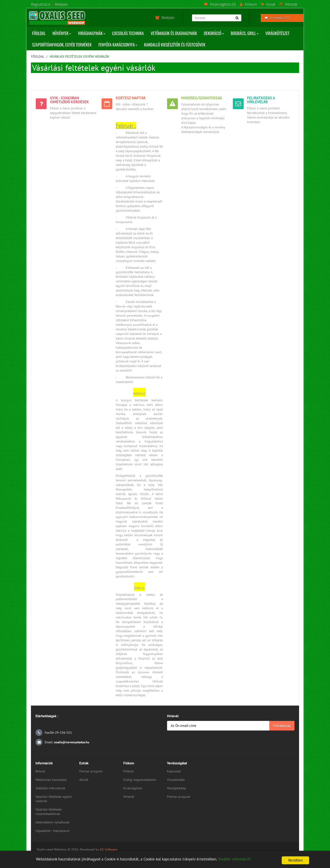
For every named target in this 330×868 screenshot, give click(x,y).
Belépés (62, 4)
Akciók (84, 780)
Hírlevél (129, 797)
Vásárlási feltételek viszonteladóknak (49, 812)
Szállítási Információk (50, 788)
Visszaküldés (176, 780)
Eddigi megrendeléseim (140, 780)
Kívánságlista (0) (220, 4)
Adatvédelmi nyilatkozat (52, 822)
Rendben (296, 860)
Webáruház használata (51, 780)
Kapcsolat (174, 771)
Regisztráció (41, 4)
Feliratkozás (282, 726)
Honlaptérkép (177, 788)
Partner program (91, 771)
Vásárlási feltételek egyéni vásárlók (79, 57)
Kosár (268, 4)
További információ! (234, 859)
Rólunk (40, 771)
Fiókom (248, 4)
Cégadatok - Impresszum (52, 831)
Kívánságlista (133, 788)
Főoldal (38, 57)
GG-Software (108, 849)
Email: (62, 742)
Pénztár (289, 4)
